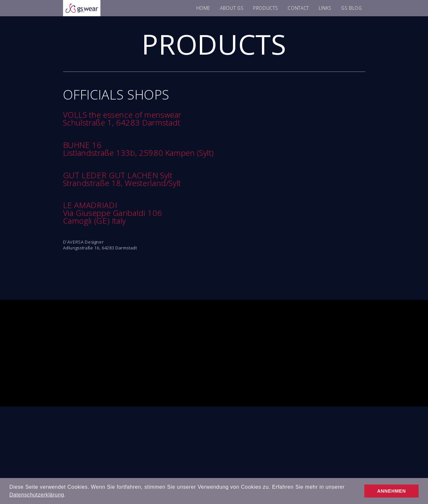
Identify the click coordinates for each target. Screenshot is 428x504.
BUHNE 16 (82, 145)
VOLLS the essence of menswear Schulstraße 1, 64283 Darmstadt (123, 119)
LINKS (325, 8)
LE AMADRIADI (90, 205)
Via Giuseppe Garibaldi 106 (113, 213)
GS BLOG (351, 8)
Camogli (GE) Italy (95, 221)
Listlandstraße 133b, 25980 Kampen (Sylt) (139, 153)
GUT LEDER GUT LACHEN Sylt (118, 175)
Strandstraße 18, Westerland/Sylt (122, 183)
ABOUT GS (232, 8)
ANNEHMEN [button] (392, 491)
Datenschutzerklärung (37, 495)
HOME (203, 8)
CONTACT (298, 8)
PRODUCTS (266, 8)
